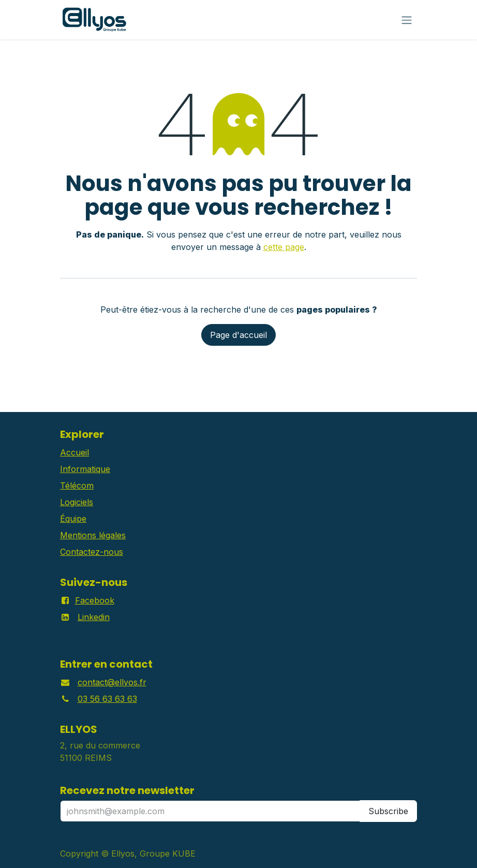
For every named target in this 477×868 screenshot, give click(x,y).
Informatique (85, 469)
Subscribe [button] (388, 811)
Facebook (95, 600)
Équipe (73, 519)
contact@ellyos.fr (112, 682)
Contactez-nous (92, 552)
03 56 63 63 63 (107, 699)
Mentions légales (93, 535)
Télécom (77, 486)
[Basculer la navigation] (407, 20)
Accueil (74, 452)
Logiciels (77, 502)
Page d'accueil (238, 335)
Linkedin (94, 617)
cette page (284, 247)
